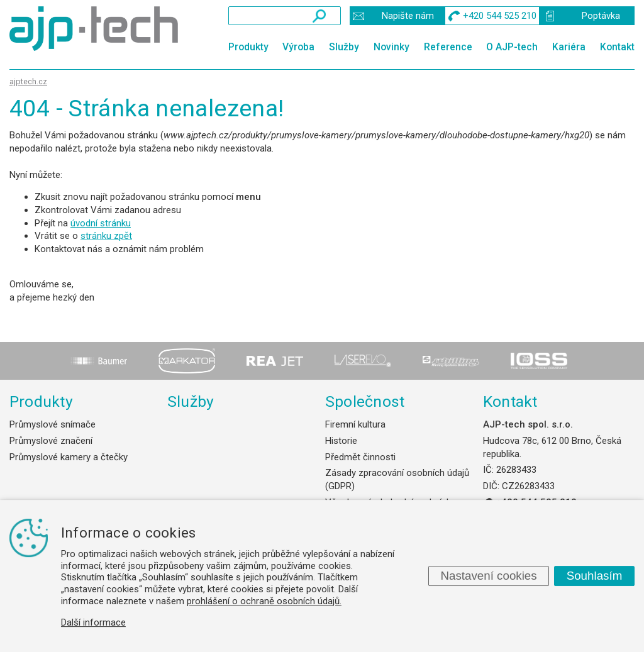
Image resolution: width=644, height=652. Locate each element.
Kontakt (617, 47)
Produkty (248, 47)
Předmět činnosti (360, 457)
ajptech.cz (28, 81)
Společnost (365, 401)
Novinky (391, 47)
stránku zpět (106, 236)
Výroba (298, 47)
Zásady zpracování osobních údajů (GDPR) (397, 479)
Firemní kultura (355, 424)
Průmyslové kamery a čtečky (69, 457)
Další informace (93, 622)
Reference (448, 47)
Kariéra (569, 47)
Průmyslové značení (51, 441)
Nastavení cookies (488, 576)
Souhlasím (595, 576)
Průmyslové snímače (53, 424)
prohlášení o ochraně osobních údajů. (264, 601)
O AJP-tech (512, 47)
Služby (344, 47)
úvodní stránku (101, 223)
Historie (341, 441)
